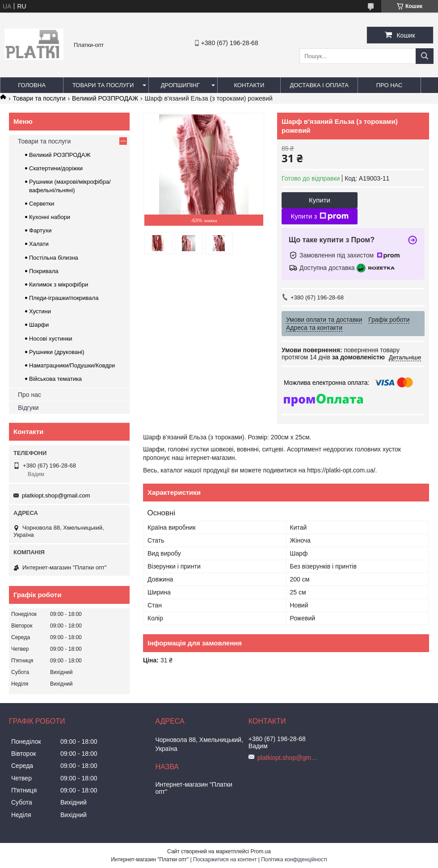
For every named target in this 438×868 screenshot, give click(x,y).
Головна (32, 85)
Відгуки (28, 408)
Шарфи (39, 325)
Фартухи (40, 230)
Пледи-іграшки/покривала (64, 298)
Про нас (390, 85)
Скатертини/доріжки (56, 168)
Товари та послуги (103, 85)
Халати (39, 244)
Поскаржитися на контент (225, 860)
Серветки (42, 204)
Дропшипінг (180, 85)
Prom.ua (261, 851)
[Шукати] (425, 56)
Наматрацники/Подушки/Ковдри (72, 365)
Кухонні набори (50, 217)
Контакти (249, 85)
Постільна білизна (54, 258)
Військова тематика (55, 379)
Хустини (40, 311)
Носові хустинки (51, 339)
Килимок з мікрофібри (59, 284)
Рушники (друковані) (57, 352)
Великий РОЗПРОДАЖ (105, 98)
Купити (320, 200)
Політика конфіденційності (294, 860)
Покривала (44, 271)
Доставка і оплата (319, 85)
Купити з (319, 216)
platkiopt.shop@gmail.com (56, 495)
